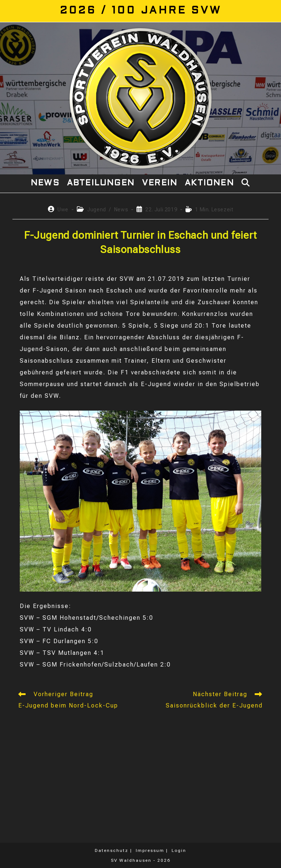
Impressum (150, 850)
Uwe (63, 210)
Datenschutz (112, 850)
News (121, 210)
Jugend (97, 210)
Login (179, 850)
